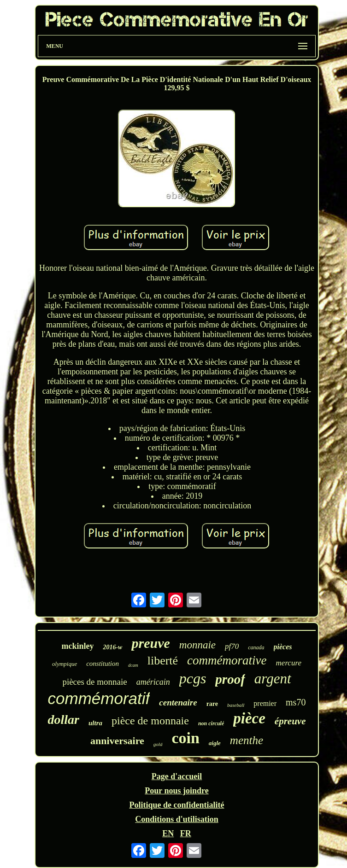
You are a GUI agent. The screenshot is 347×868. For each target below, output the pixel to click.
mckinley (77, 646)
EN (168, 833)
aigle (215, 743)
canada (256, 647)
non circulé (211, 723)
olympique (65, 664)
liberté (163, 661)
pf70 (232, 646)
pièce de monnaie (150, 721)
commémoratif (99, 698)
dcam (133, 665)
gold (158, 744)
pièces (283, 647)
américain (153, 682)
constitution (103, 664)
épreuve (290, 721)
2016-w (112, 647)
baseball (236, 705)
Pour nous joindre (176, 791)
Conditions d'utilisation (177, 819)
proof (230, 679)
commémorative (227, 660)
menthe (247, 740)
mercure (289, 663)
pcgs (193, 678)
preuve (150, 643)
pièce (249, 718)
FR (186, 833)
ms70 (296, 702)
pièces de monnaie (94, 682)
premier (265, 703)
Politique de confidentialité (176, 805)
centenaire (178, 702)
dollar (63, 719)
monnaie (197, 645)
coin (185, 738)
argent (273, 679)
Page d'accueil (177, 776)
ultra (95, 723)
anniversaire (117, 741)
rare (212, 704)
